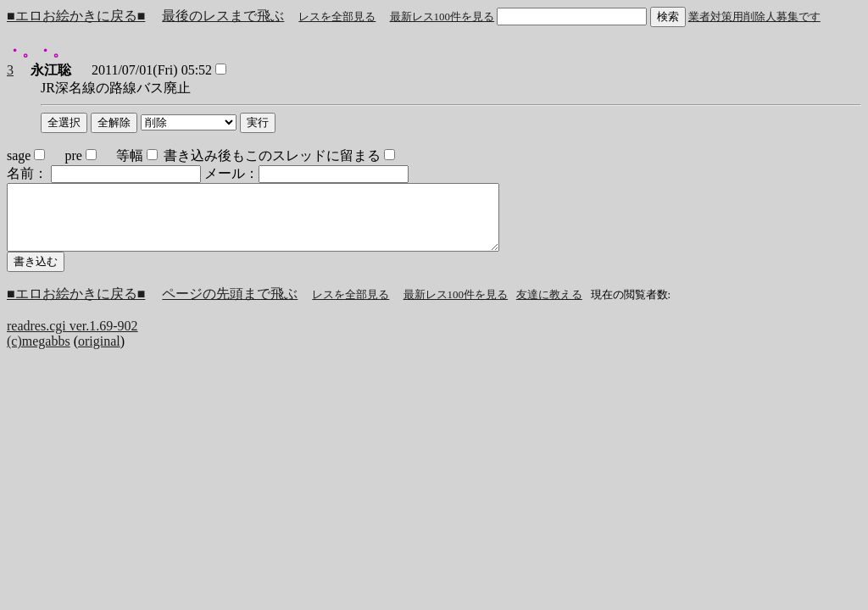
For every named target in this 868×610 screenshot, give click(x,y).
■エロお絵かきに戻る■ (76, 16)
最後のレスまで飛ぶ (223, 16)
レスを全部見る (337, 17)
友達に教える (549, 307)
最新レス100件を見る (442, 17)
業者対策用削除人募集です (754, 17)
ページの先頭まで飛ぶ (230, 306)
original (99, 354)
